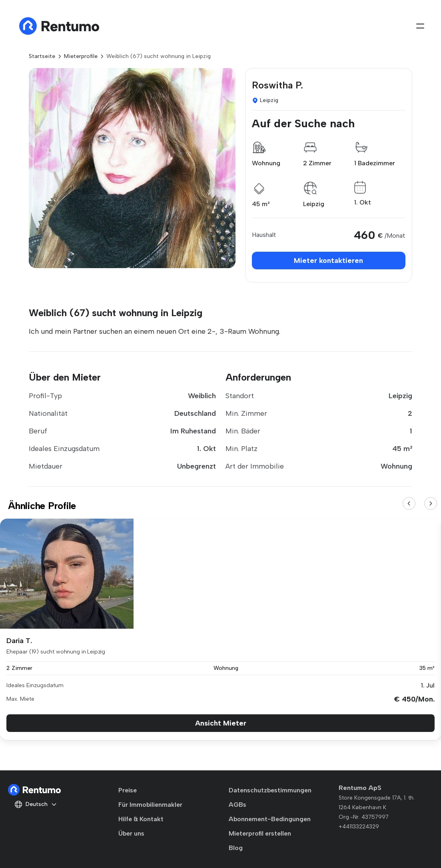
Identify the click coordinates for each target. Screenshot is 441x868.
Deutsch (36, 804)
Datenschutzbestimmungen (270, 790)
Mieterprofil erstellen (260, 833)
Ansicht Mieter (221, 723)
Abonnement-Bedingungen (270, 819)
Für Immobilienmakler (150, 805)
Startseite (42, 56)
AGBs (237, 805)
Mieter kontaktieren (328, 261)
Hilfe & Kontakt (141, 819)
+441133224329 (359, 827)
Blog (236, 848)
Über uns (131, 833)
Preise (128, 790)
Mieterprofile (81, 56)
